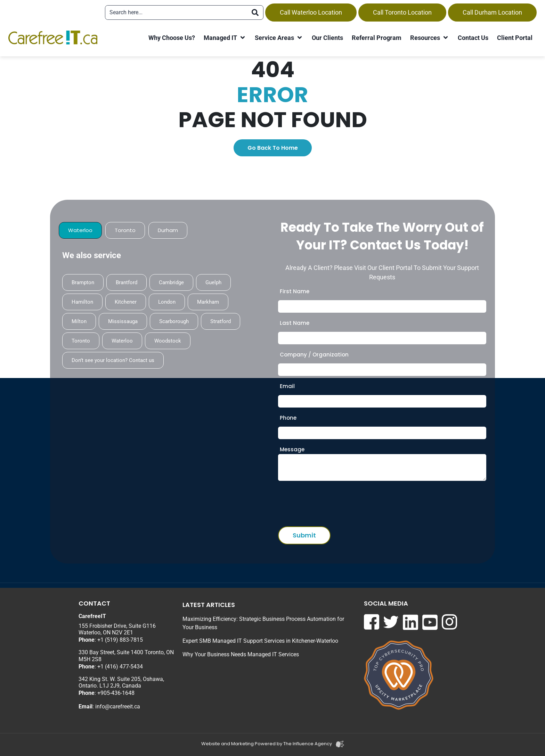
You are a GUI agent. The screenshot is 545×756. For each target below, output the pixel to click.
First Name (295, 291)
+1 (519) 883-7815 (120, 640)
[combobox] (176, 13)
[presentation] (331, 502)
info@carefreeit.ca (118, 706)
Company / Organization (314, 355)
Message (292, 449)
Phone (288, 418)
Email (287, 386)
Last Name (295, 323)
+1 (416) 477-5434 (120, 667)
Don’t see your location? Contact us (113, 360)
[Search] (255, 13)
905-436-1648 (117, 693)
